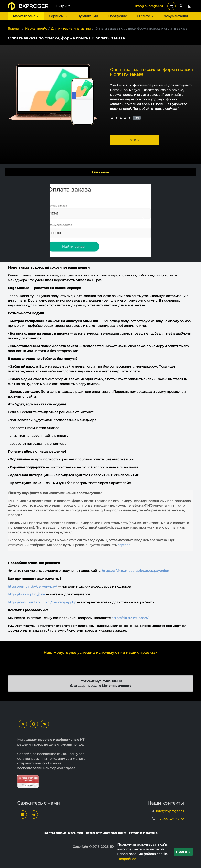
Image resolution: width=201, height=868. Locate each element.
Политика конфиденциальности (63, 833)
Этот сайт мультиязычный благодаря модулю (101, 683)
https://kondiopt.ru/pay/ (26, 594)
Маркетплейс (26, 16)
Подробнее (127, 859)
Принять (183, 852)
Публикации (88, 16)
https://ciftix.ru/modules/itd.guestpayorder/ (135, 571)
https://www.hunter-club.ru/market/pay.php (42, 602)
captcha (124, 545)
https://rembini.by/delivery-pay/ (32, 586)
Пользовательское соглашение (106, 833)
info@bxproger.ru (149, 6)
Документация (176, 16)
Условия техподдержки (144, 833)
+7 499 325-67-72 (171, 819)
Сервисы (58, 16)
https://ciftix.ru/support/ (130, 618)
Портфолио (118, 16)
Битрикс (64, 6)
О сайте (145, 16)
